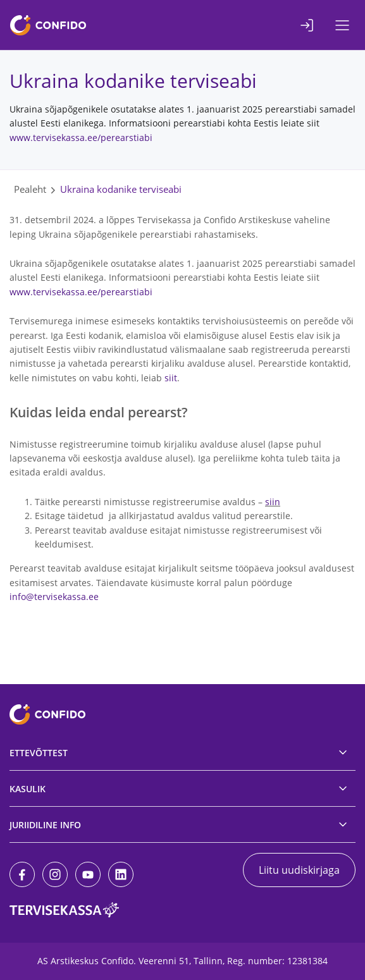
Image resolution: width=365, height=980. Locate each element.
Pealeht (30, 189)
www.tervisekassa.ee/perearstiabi (81, 138)
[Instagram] (55, 874)
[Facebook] (22, 874)
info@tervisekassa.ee (54, 597)
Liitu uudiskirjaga (299, 870)
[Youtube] (88, 874)
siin (273, 502)
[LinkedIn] (121, 874)
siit (171, 378)
